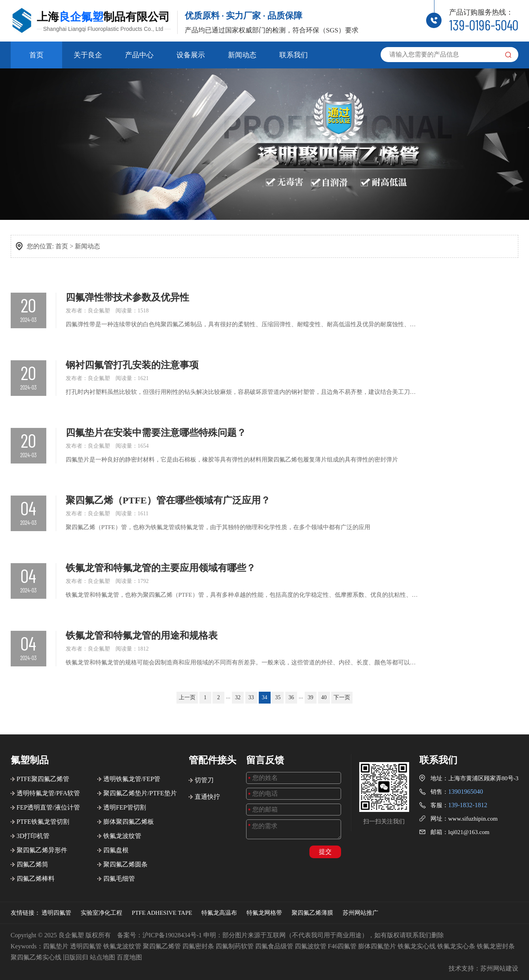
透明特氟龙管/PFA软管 (48, 793)
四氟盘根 (116, 850)
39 (311, 697)
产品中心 (139, 55)
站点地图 (102, 957)
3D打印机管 (33, 836)
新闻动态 (242, 55)
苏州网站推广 (360, 913)
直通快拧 (207, 797)
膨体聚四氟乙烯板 (129, 822)
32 (238, 697)
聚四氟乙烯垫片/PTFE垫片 (140, 793)
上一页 (187, 697)
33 (251, 697)
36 (291, 697)
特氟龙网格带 (264, 913)
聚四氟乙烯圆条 (125, 864)
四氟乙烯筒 (32, 864)
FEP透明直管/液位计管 (48, 807)
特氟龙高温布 (219, 913)
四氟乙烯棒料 (36, 879)
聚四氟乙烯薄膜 (312, 913)
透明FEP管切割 (125, 807)
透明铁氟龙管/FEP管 (132, 779)
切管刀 (204, 780)
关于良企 (88, 55)
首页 (36, 55)
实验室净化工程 (101, 913)
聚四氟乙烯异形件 (42, 850)
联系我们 (294, 55)
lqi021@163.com (469, 832)
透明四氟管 (56, 913)
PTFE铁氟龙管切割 (43, 822)
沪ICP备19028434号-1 (172, 935)
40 (324, 697)
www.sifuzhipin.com (473, 819)
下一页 (342, 697)
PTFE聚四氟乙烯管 (43, 779)
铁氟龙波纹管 (122, 836)
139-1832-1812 (468, 805)
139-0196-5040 (484, 25)
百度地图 (129, 957)
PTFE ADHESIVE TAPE (162, 913)
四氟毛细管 (119, 879)
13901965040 (466, 792)
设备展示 (191, 55)
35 (278, 697)
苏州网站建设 (499, 968)
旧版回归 (76, 957)
